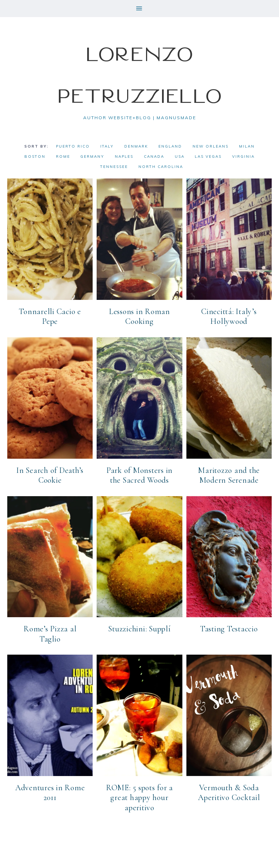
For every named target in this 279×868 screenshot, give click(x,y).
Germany (92, 156)
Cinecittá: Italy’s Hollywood (229, 317)
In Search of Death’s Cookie (50, 475)
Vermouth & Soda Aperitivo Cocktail (229, 793)
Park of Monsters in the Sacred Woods (139, 475)
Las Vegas (208, 156)
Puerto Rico (73, 146)
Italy (107, 146)
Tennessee (114, 167)
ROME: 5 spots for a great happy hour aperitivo (139, 798)
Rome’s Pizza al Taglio (50, 634)
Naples (124, 156)
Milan (247, 146)
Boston (35, 156)
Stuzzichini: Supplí (139, 629)
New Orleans (211, 146)
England (170, 146)
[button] (139, 9)
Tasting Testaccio (229, 629)
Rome (63, 156)
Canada (154, 156)
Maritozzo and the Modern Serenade (229, 475)
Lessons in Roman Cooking (139, 317)
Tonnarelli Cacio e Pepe (50, 317)
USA (180, 156)
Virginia (243, 156)
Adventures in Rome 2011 (50, 793)
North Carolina (161, 167)
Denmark (136, 146)
